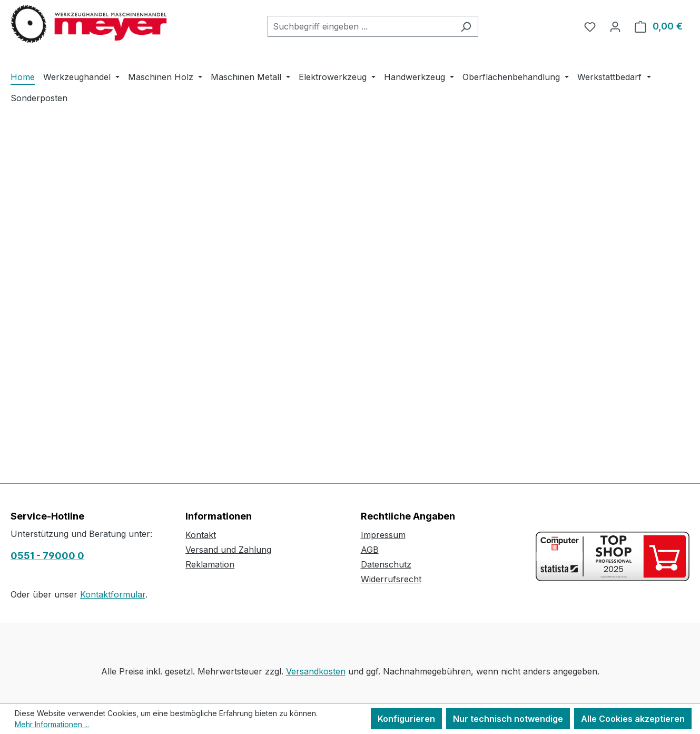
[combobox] (361, 26)
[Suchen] (466, 26)
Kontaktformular (113, 594)
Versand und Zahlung (228, 550)
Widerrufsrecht (391, 579)
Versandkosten (316, 671)
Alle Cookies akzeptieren (633, 719)
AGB (370, 550)
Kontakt (201, 535)
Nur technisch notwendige (508, 719)
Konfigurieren (406, 719)
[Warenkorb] (659, 26)
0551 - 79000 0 (47, 556)
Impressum (383, 535)
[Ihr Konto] (615, 26)
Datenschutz (386, 564)
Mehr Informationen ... (52, 724)
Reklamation (210, 564)
